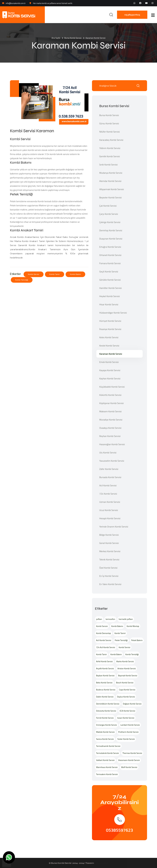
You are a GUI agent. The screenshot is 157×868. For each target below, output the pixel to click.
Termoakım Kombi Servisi (107, 774)
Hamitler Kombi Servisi (111, 288)
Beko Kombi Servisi (104, 683)
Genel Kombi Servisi (109, 543)
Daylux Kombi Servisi (126, 697)
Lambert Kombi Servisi (130, 725)
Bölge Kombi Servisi (109, 535)
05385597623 (132, 15)
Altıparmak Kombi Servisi (112, 189)
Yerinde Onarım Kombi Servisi (114, 527)
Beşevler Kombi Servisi (110, 197)
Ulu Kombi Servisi (108, 453)
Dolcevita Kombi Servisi (106, 711)
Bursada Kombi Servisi (110, 477)
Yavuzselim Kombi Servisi (112, 461)
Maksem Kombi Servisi (110, 411)
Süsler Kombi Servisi (126, 739)
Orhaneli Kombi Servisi (110, 255)
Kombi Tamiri (120, 633)
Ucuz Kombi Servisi (109, 510)
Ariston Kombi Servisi (127, 668)
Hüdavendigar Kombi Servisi (113, 313)
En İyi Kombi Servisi (109, 576)
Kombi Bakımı (117, 626)
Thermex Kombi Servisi (132, 753)
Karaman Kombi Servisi (111, 354)
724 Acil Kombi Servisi (106, 647)
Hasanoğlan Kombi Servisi (112, 444)
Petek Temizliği (121, 640)
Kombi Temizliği (22, 280)
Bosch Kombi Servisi (125, 683)
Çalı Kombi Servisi (108, 206)
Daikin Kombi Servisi (105, 697)
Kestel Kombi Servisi (109, 346)
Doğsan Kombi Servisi (132, 704)
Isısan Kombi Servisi (126, 718)
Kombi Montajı (133, 626)
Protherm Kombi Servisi (128, 732)
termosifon (110, 619)
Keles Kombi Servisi (109, 337)
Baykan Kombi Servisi (105, 675)
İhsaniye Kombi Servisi (110, 329)
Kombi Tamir (55, 274)
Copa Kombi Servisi (127, 690)
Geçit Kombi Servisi (109, 272)
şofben (99, 619)
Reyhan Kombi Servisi (110, 436)
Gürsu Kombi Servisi (109, 123)
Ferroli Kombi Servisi (105, 718)
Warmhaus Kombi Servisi (107, 767)
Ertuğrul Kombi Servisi (110, 247)
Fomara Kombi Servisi (110, 263)
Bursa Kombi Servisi (73, 38)
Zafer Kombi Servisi (109, 469)
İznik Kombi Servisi (108, 165)
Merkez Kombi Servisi (110, 551)
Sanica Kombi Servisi (105, 739)
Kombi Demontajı (103, 633)
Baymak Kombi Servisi (128, 675)
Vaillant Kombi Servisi (105, 760)
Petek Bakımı (137, 640)
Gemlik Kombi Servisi (110, 156)
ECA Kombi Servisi (127, 711)
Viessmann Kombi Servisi (129, 760)
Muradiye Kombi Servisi (111, 420)
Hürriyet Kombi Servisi (110, 321)
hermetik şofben (126, 619)
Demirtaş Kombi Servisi (111, 230)
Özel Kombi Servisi (108, 568)
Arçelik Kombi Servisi (105, 668)
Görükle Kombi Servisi (110, 280)
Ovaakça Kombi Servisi (110, 428)
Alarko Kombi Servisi (125, 661)
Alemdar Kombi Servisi (110, 181)
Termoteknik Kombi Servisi (107, 753)
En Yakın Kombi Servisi (110, 584)
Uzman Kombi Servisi (110, 502)
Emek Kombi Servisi (109, 362)
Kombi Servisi (34, 274)
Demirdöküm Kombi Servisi (108, 704)
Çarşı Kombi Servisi (109, 214)
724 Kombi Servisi (108, 494)
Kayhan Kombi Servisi (110, 378)
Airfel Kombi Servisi (104, 661)
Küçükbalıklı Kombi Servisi (112, 387)
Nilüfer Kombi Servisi (109, 132)
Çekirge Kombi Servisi (110, 222)
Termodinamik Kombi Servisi (108, 746)
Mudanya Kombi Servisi (111, 173)
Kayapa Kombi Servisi (110, 370)
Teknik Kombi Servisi (109, 559)
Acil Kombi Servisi (108, 485)
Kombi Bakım (75, 274)
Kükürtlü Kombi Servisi (110, 395)
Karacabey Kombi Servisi (111, 140)
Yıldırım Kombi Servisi (110, 148)
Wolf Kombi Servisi (129, 767)
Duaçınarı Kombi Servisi (111, 239)
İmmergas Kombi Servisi (106, 725)
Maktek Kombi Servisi (105, 732)
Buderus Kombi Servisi (106, 690)
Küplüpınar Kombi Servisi (111, 403)
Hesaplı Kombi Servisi (110, 518)
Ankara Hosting (101, 863)
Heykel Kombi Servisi (110, 296)
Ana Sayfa (56, 38)
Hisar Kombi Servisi (109, 304)
